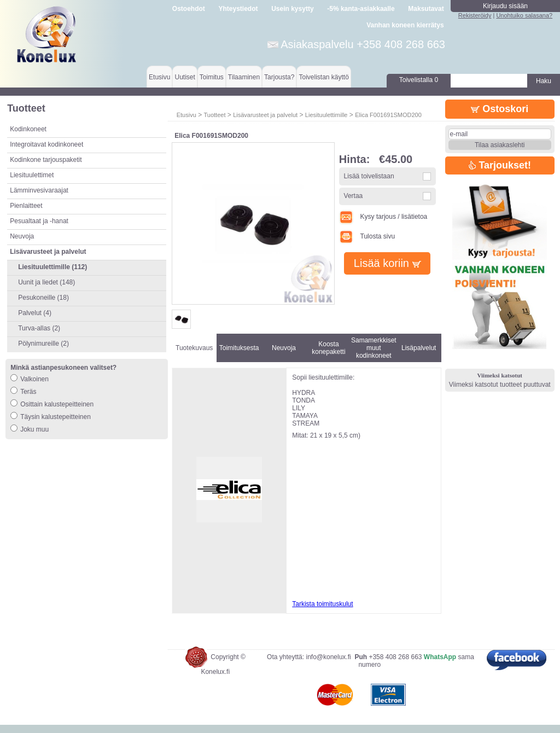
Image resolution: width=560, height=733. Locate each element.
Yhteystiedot (238, 9)
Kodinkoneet (28, 129)
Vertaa (354, 196)
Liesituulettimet (32, 175)
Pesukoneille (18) (43, 298)
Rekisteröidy (475, 15)
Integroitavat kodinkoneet (46, 144)
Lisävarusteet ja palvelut (265, 115)
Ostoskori (500, 109)
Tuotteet (214, 115)
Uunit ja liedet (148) (46, 282)
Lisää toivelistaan (369, 176)
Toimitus (212, 77)
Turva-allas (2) (39, 328)
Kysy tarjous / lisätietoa (383, 217)
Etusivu (159, 77)
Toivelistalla (419, 80)
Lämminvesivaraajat (39, 190)
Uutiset (185, 77)
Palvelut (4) (35, 313)
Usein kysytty (292, 9)
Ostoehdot (189, 9)
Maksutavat (426, 9)
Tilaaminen (244, 77)
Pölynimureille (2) (43, 344)
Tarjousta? (279, 77)
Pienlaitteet (26, 206)
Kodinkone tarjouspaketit (46, 160)
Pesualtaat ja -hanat (39, 221)
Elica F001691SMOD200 (388, 115)
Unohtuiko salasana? (524, 15)
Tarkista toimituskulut (322, 604)
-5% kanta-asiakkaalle (361, 9)
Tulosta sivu (367, 236)
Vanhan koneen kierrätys (405, 25)
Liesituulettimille (326, 115)
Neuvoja (22, 236)
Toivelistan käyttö (323, 77)
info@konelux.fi (328, 665)
